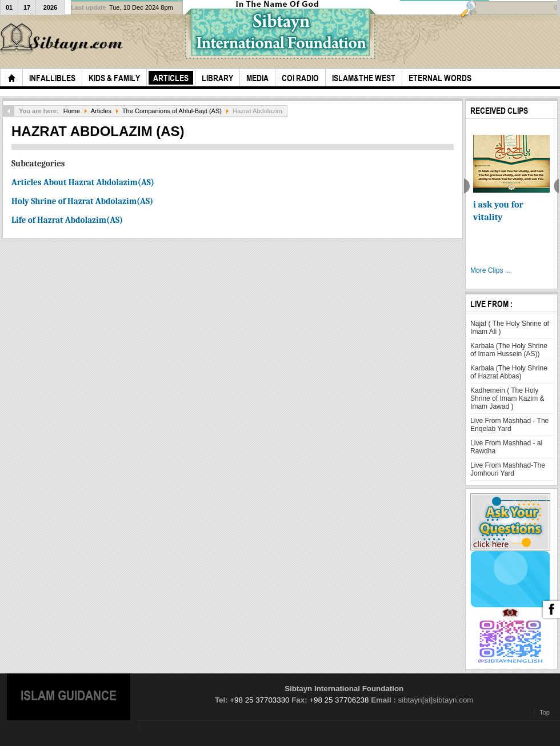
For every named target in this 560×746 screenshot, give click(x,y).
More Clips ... (491, 270)
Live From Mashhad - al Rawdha (506, 447)
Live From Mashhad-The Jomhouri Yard (508, 469)
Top (545, 712)
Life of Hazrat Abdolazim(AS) (67, 220)
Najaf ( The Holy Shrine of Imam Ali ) (510, 328)
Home (72, 111)
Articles (101, 111)
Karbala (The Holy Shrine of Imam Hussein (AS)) (509, 350)
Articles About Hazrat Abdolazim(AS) (83, 182)
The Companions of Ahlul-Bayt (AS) (172, 111)
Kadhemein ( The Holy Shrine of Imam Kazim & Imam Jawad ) (507, 398)
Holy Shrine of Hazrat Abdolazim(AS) (82, 201)
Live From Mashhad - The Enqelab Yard (509, 425)
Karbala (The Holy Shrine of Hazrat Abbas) (509, 372)
